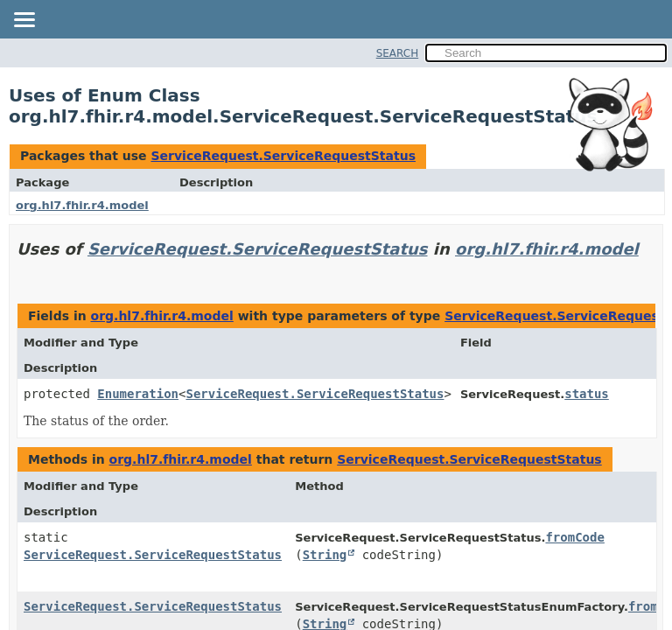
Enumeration (138, 394)
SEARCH (398, 53)
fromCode (574, 537)
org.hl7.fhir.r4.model (82, 205)
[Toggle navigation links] (24, 21)
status (587, 394)
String (325, 555)
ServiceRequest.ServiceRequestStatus (283, 156)
